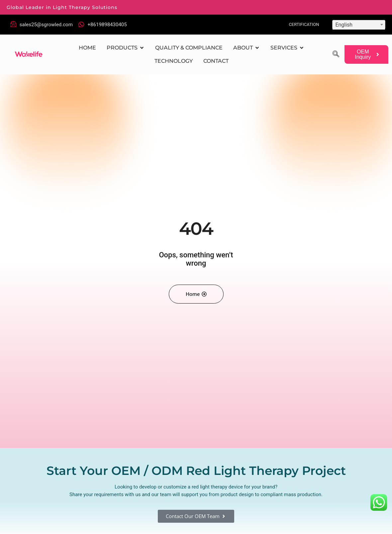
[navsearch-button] (336, 54)
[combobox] (359, 25)
